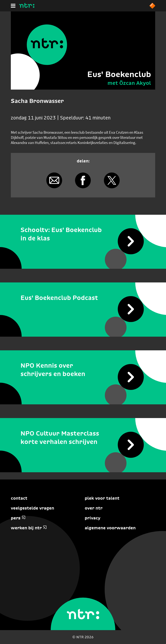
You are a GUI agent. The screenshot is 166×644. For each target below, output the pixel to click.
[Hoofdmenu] (13, 6)
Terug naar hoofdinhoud (166, 644)
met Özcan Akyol (129, 83)
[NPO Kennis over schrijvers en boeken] (83, 370)
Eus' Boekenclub (119, 74)
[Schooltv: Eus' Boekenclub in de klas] (83, 234)
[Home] (27, 7)
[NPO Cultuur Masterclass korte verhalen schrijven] (83, 437)
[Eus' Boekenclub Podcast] (83, 298)
